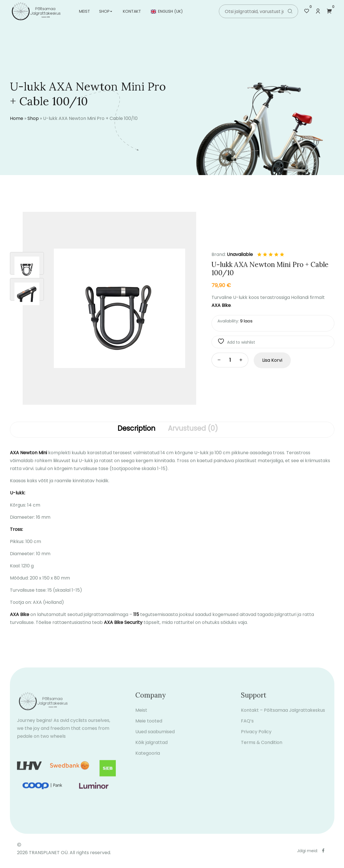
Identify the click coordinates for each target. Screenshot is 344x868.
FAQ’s (247, 726)
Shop (104, 11)
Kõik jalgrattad (151, 747)
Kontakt (132, 11)
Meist (85, 11)
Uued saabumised (155, 736)
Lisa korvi (272, 360)
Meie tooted (149, 726)
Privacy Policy (256, 736)
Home (17, 118)
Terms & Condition (262, 747)
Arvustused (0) (193, 429)
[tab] (136, 430)
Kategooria (148, 758)
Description (136, 429)
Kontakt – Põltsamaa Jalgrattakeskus (283, 715)
